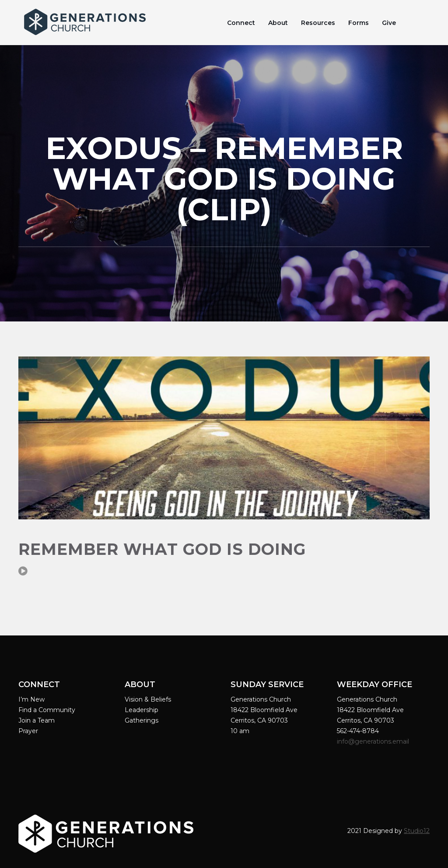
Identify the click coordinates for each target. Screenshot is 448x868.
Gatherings (142, 720)
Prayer (28, 731)
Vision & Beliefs (148, 699)
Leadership (142, 710)
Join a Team (37, 720)
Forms (359, 23)
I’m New (31, 699)
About (278, 23)
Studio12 (417, 831)
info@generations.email (374, 741)
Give (389, 23)
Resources (318, 23)
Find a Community (47, 710)
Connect (241, 23)
